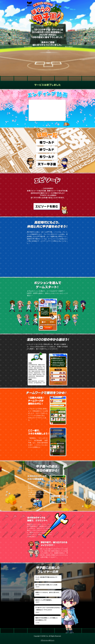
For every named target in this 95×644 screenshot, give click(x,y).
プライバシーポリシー (47, 640)
